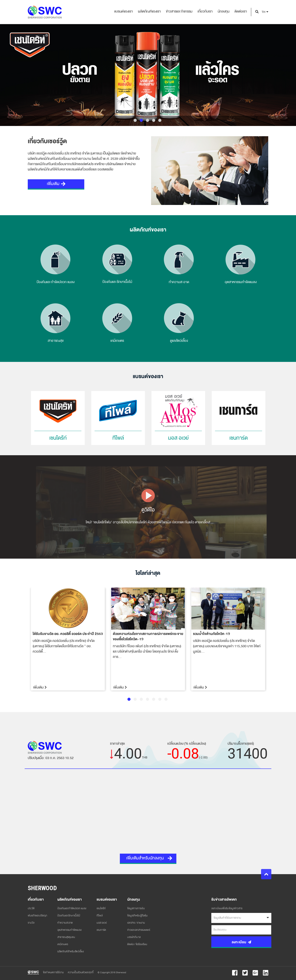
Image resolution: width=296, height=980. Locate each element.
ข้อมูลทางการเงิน (136, 908)
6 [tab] (160, 699)
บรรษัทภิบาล (134, 937)
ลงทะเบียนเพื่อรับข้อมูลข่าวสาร (227, 908)
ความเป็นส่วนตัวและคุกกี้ (81, 972)
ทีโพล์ (100, 916)
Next (271, 640)
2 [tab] (141, 120)
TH (264, 12)
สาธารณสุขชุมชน (66, 937)
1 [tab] (135, 120)
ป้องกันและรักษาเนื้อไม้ (69, 916)
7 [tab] (166, 699)
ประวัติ (31, 908)
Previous (25, 640)
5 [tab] (160, 120)
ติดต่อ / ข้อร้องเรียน (137, 944)
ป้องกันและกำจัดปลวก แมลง (72, 908)
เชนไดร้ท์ (101, 908)
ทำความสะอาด (65, 923)
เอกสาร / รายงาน (136, 923)
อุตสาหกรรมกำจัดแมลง (69, 930)
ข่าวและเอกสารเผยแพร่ (139, 930)
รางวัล (31, 923)
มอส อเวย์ (102, 923)
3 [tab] (147, 120)
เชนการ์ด (101, 930)
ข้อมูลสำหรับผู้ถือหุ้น (137, 916)
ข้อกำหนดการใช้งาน (53, 972)
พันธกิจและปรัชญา (37, 916)
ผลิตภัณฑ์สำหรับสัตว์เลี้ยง (71, 951)
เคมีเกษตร (63, 944)
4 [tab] (154, 120)
